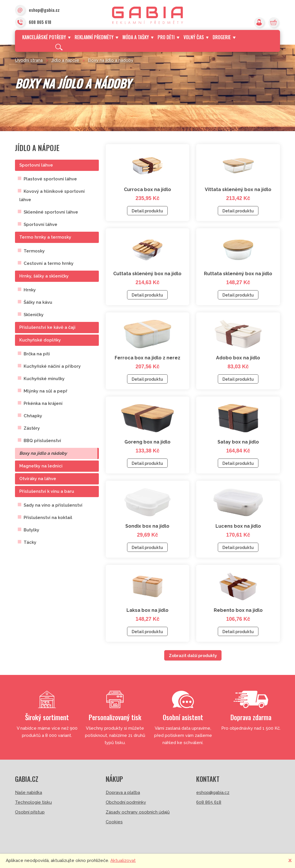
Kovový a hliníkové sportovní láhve (52, 196)
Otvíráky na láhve (38, 479)
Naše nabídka (29, 792)
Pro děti (168, 37)
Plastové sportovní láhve (50, 179)
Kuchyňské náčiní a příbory (52, 366)
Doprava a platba (123, 792)
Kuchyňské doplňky (40, 340)
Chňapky (33, 416)
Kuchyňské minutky (44, 379)
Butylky (31, 530)
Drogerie (224, 37)
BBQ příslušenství (42, 441)
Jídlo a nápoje (65, 60)
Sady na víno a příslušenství (53, 505)
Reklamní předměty (96, 37)
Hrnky (30, 290)
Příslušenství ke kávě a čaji (47, 327)
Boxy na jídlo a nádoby (111, 60)
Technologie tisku (33, 802)
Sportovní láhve (36, 165)
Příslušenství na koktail (48, 518)
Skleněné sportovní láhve (51, 212)
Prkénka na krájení (43, 403)
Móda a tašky (138, 37)
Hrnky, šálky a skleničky (44, 276)
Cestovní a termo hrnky (49, 263)
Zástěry (32, 428)
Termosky (34, 251)
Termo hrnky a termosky (45, 237)
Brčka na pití (37, 354)
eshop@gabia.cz (37, 10)
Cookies (114, 822)
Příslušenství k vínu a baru (47, 491)
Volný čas (196, 37)
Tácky (30, 542)
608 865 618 (33, 22)
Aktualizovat (123, 861)
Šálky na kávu (38, 302)
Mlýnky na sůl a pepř (46, 391)
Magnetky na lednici (41, 466)
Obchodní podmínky (126, 802)
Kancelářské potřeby (46, 37)
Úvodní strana (29, 60)
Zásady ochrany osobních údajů (138, 812)
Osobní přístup (30, 812)
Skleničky (34, 315)
